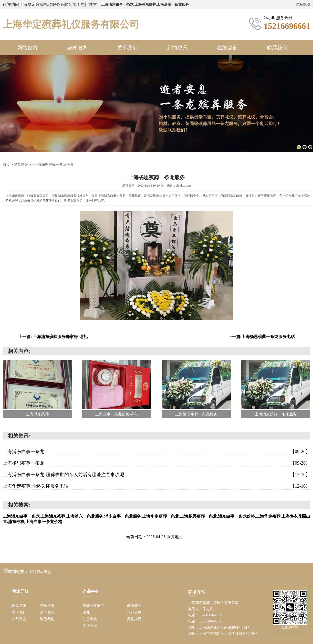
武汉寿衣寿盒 (40, 572)
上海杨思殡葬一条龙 (156, 463)
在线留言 (227, 48)
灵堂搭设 (21, 165)
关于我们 (127, 48)
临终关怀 (90, 626)
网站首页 (27, 48)
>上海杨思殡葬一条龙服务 (53, 165)
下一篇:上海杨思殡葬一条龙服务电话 (261, 337)
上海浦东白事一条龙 (156, 452)
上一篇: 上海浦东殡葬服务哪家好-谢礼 (53, 337)
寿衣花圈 (134, 606)
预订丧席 (134, 612)
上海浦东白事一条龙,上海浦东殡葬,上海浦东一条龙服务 (145, 4)
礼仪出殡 (90, 619)
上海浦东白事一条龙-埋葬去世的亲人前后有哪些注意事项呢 (156, 475)
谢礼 (86, 612)
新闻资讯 (177, 48)
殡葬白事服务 (93, 606)
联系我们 (277, 48)
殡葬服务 (77, 48)
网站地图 (303, 4)
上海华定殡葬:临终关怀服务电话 (156, 486)
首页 (6, 165)
